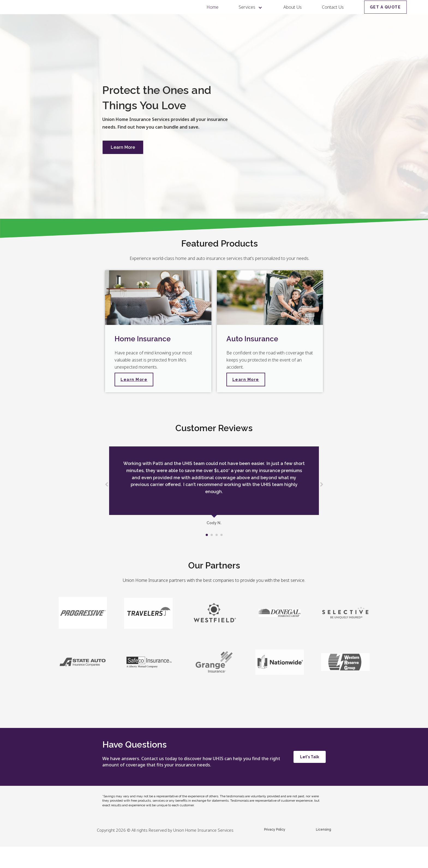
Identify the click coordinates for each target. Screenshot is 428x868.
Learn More (123, 169)
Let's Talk (310, 778)
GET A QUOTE (385, 18)
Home (212, 18)
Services (248, 18)
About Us (293, 18)
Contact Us (333, 18)
